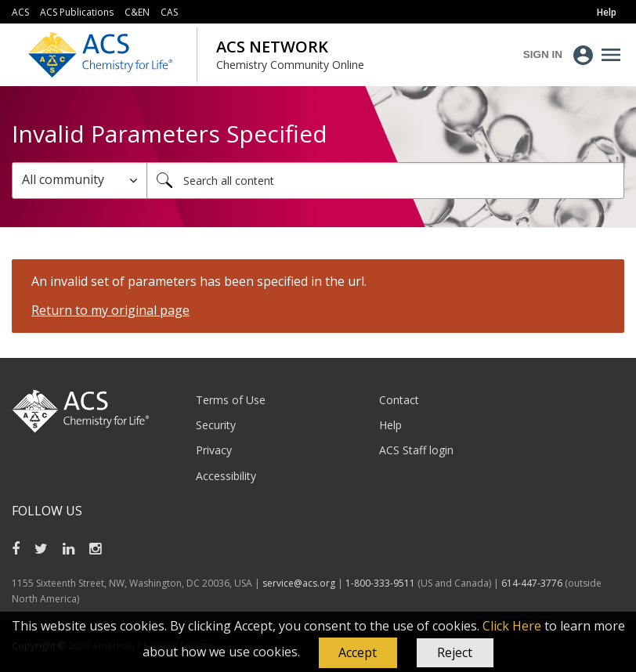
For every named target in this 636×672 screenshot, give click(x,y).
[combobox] (385, 181)
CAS (169, 12)
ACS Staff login (416, 450)
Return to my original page (110, 310)
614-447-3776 (533, 583)
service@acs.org (299, 583)
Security (216, 425)
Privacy (214, 450)
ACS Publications (77, 12)
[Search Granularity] (79, 181)
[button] (358, 653)
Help (390, 425)
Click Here (512, 626)
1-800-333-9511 (380, 583)
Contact (399, 400)
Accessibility (226, 476)
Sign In (543, 54)
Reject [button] (455, 652)
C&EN (137, 12)
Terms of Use (231, 400)
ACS (20, 12)
